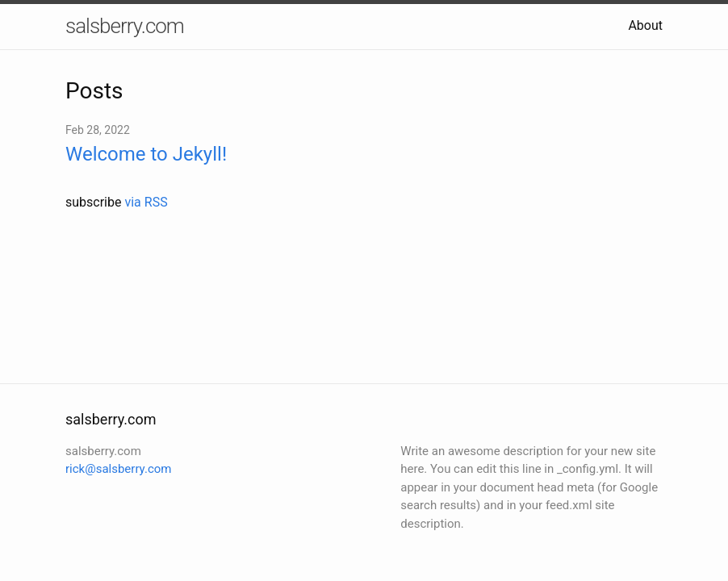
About (645, 25)
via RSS (146, 202)
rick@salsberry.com (118, 469)
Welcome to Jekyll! (146, 154)
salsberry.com (125, 26)
